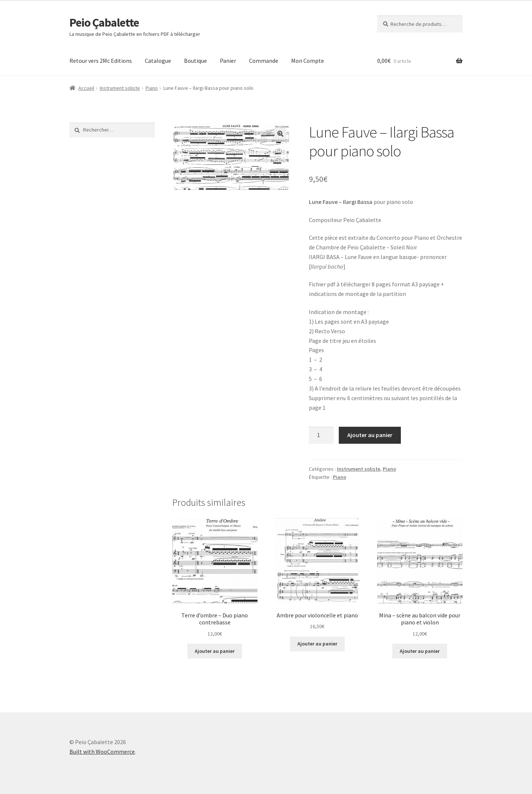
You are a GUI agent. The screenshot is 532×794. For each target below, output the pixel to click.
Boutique (195, 61)
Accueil (86, 88)
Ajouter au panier (370, 435)
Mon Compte (308, 61)
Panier (228, 61)
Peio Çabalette (104, 23)
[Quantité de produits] (321, 435)
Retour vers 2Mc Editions (101, 61)
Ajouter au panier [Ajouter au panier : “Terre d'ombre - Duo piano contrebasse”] (215, 651)
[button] (280, 134)
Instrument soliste (120, 88)
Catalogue (158, 61)
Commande (264, 61)
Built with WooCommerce (102, 752)
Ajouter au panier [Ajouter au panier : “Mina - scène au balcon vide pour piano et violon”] (420, 651)
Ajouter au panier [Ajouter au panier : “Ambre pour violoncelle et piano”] (317, 644)
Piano (152, 88)
